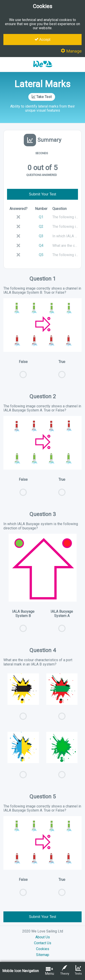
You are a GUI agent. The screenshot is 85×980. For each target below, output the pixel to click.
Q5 (41, 255)
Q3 (41, 236)
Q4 (41, 246)
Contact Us (43, 943)
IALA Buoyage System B (23, 623)
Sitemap (43, 955)
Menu (49, 971)
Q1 (41, 217)
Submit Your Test (43, 194)
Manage (71, 51)
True (62, 371)
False (23, 371)
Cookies (43, 949)
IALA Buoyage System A (62, 623)
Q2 (41, 227)
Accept (42, 39)
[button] (43, 69)
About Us (43, 937)
